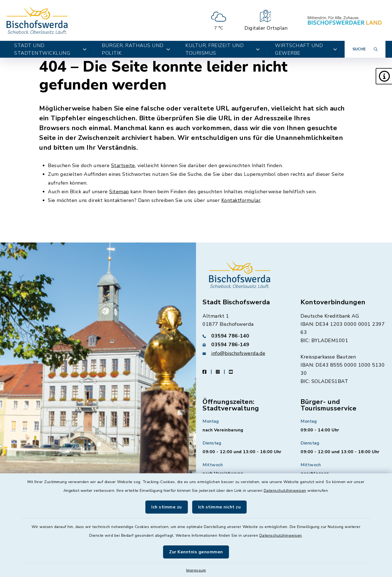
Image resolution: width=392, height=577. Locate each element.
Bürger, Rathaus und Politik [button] (136, 49)
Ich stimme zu (167, 507)
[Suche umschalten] (365, 49)
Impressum (196, 570)
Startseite (123, 165)
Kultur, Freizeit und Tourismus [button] (223, 49)
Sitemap (119, 192)
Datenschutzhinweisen (285, 491)
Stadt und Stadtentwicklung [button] (50, 49)
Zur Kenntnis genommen (196, 552)
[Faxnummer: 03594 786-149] (245, 345)
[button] (384, 76)
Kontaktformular (241, 200)
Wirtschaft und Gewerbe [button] (306, 49)
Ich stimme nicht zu (220, 507)
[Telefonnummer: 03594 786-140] (245, 336)
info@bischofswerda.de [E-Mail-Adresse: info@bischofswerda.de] (238, 353)
